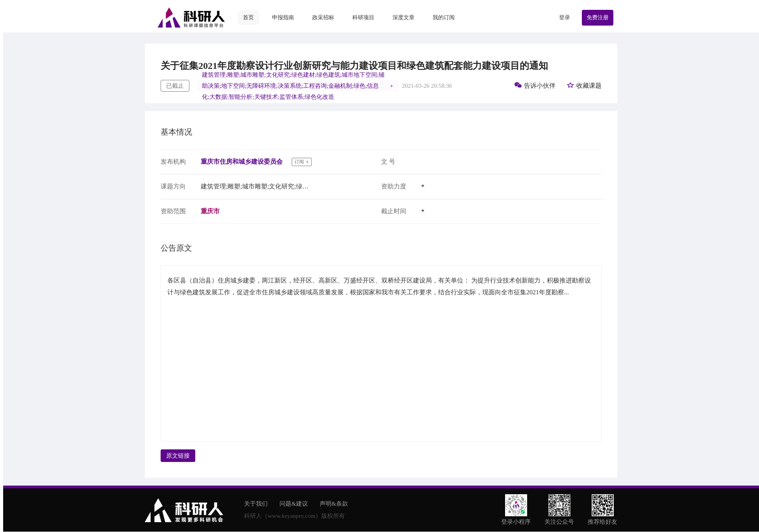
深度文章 (404, 18)
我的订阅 (444, 18)
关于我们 (256, 504)
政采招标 (323, 18)
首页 (248, 18)
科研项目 (363, 18)
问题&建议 (294, 504)
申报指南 (283, 18)
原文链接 (178, 456)
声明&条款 (334, 504)
